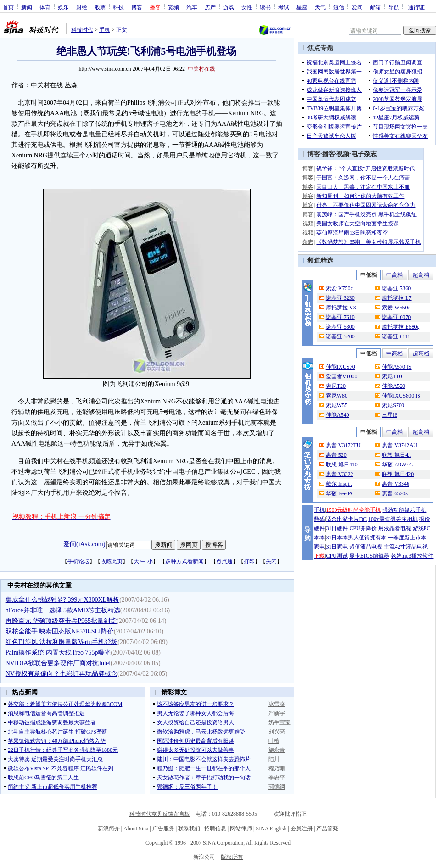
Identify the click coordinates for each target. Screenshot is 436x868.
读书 (265, 7)
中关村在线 (201, 69)
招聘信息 (215, 829)
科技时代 (82, 30)
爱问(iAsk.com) (84, 544)
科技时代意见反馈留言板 (160, 814)
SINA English (271, 829)
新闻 (27, 7)
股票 (100, 7)
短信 (339, 7)
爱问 (357, 7)
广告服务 (163, 829)
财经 (82, 7)
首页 (8, 7)
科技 (118, 7)
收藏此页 (112, 561)
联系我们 (189, 829)
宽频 (173, 7)
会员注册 (302, 829)
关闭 (271, 561)
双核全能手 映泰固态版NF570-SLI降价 (60, 631)
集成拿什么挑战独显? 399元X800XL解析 (63, 600)
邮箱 (375, 7)
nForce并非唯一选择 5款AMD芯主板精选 (63, 610)
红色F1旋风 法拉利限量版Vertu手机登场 (62, 642)
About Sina (136, 829)
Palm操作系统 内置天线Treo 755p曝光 (58, 652)
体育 (45, 7)
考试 (284, 7)
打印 (249, 561)
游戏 (229, 7)
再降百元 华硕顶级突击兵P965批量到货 (61, 621)
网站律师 (241, 829)
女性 (247, 7)
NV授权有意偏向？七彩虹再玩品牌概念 (61, 674)
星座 (302, 7)
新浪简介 (109, 829)
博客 (137, 7)
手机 (105, 30)
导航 (394, 7)
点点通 (224, 561)
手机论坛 (78, 561)
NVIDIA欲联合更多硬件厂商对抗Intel (58, 663)
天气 (320, 7)
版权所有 (232, 857)
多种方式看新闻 (184, 561)
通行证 (416, 7)
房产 (210, 7)
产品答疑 (327, 829)
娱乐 (63, 7)
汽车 (192, 7)
